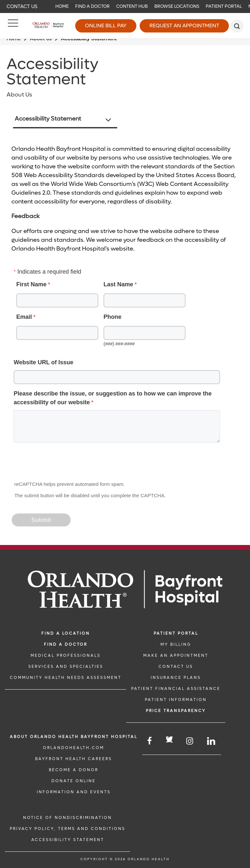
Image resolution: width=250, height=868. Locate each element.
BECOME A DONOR (74, 770)
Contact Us (22, 6)
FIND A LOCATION (66, 633)
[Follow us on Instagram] (190, 741)
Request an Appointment (184, 26)
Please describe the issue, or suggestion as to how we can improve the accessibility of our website (113, 398)
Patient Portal (224, 6)
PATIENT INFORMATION (176, 700)
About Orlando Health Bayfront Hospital (74, 737)
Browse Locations (177, 6)
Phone (112, 317)
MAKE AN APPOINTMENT (176, 655)
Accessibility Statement (48, 119)
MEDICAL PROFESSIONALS (66, 655)
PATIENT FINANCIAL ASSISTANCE (176, 689)
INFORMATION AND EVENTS (74, 792)
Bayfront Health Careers (74, 759)
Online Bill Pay (106, 26)
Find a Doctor (92, 6)
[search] (237, 26)
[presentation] (62, 464)
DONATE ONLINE (74, 781)
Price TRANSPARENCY (176, 711)
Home (62, 6)
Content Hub (132, 6)
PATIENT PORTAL (176, 633)
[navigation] (125, 6)
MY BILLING (176, 644)
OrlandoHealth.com (74, 748)
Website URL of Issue (43, 362)
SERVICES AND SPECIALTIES (66, 667)
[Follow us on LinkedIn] (212, 741)
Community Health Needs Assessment (66, 678)
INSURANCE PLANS (176, 678)
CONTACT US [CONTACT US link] (176, 667)
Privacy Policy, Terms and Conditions (68, 829)
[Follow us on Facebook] (150, 741)
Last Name (118, 284)
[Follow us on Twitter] (169, 740)
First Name (31, 284)
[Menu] (13, 26)
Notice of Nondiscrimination (68, 818)
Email (24, 317)
